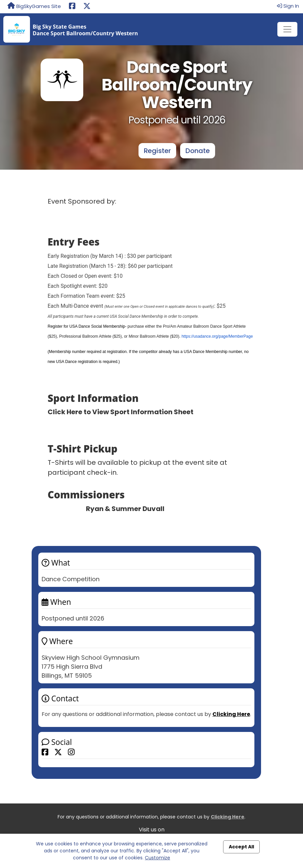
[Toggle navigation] (287, 29)
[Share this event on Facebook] (45, 752)
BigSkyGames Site (34, 6)
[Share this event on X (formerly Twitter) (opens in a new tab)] (87, 7)
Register (157, 151)
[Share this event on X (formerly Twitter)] (58, 752)
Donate (198, 151)
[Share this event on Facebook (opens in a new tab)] (72, 7)
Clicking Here (231, 714)
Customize (157, 858)
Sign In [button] (288, 6)
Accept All (241, 847)
